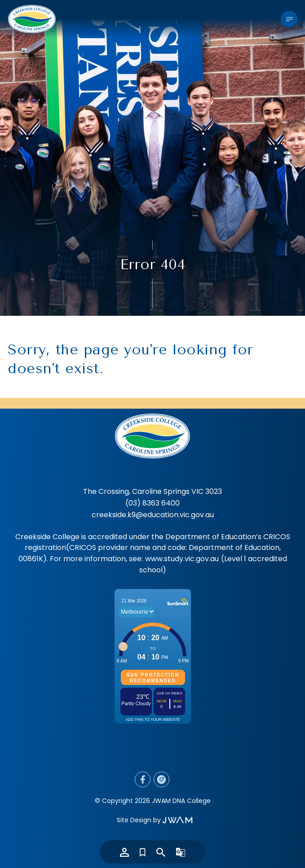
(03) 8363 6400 (152, 503)
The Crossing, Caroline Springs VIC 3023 (152, 491)
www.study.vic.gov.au (182, 559)
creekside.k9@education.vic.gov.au (153, 515)
